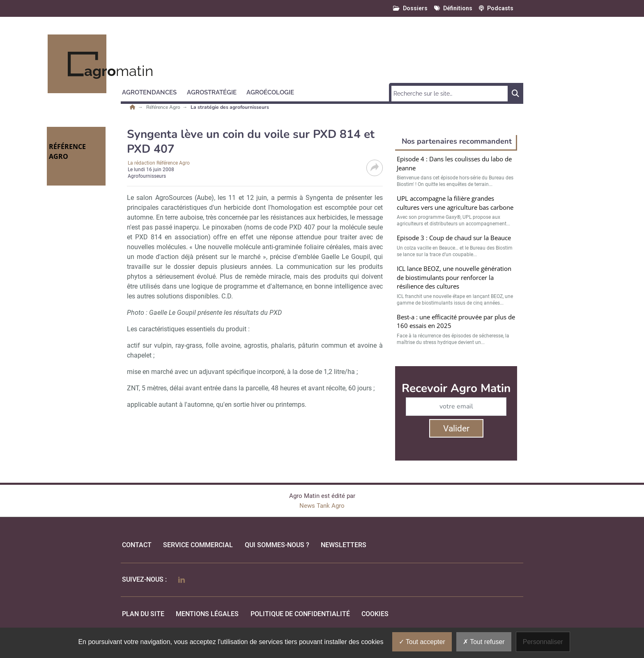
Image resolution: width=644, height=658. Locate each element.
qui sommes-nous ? (277, 545)
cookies (375, 614)
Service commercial (198, 545)
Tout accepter (422, 642)
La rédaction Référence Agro (159, 163)
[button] (153, 91)
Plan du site (143, 614)
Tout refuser (484, 642)
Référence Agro (164, 107)
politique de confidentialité (300, 614)
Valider (456, 429)
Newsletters (344, 545)
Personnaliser (543, 642)
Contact (137, 545)
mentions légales (207, 614)
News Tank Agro (322, 506)
